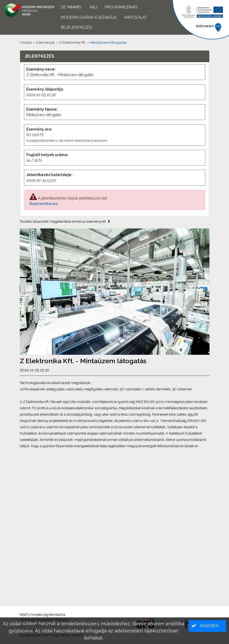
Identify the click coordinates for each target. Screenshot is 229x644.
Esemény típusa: (42, 109)
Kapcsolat (136, 17)
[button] (207, 626)
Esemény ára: (39, 129)
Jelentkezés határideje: (49, 175)
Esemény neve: (41, 69)
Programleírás (121, 7)
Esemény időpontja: (45, 89)
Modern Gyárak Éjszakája (89, 17)
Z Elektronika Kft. (73, 43)
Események (46, 43)
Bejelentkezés (44, 204)
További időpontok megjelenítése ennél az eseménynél (65, 221)
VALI (93, 7)
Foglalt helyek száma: (47, 155)
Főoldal (26, 43)
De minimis (71, 7)
